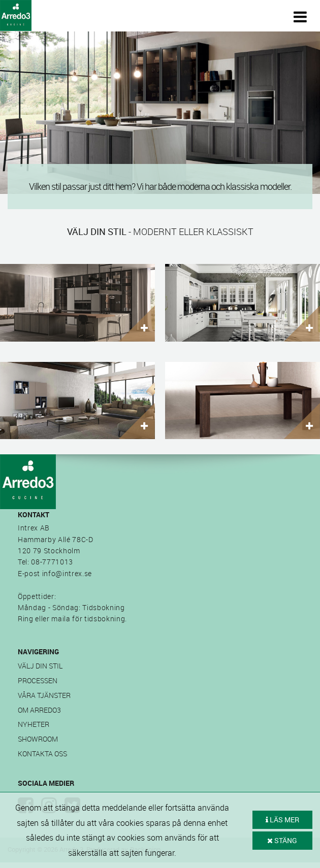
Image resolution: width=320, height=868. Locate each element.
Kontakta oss (42, 754)
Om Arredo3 (39, 710)
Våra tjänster (44, 695)
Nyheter (34, 724)
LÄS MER (282, 820)
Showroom (38, 739)
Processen (38, 680)
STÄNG (282, 840)
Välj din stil (40, 666)
